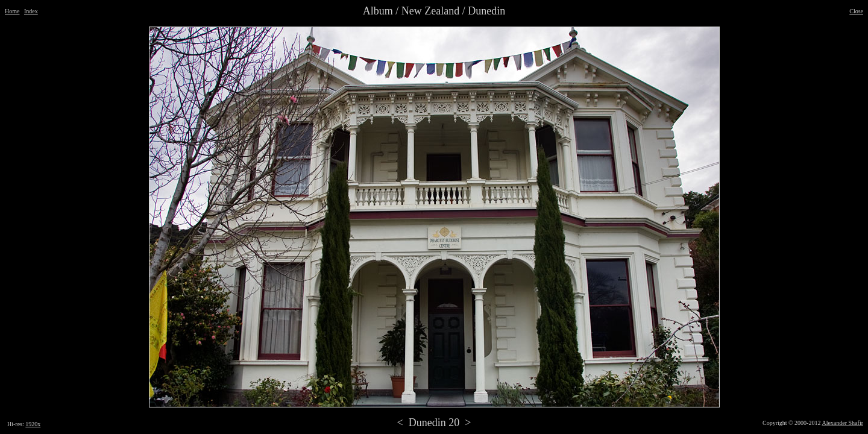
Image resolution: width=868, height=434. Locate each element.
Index (31, 11)
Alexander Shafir (842, 423)
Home (12, 11)
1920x (33, 424)
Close (856, 11)
